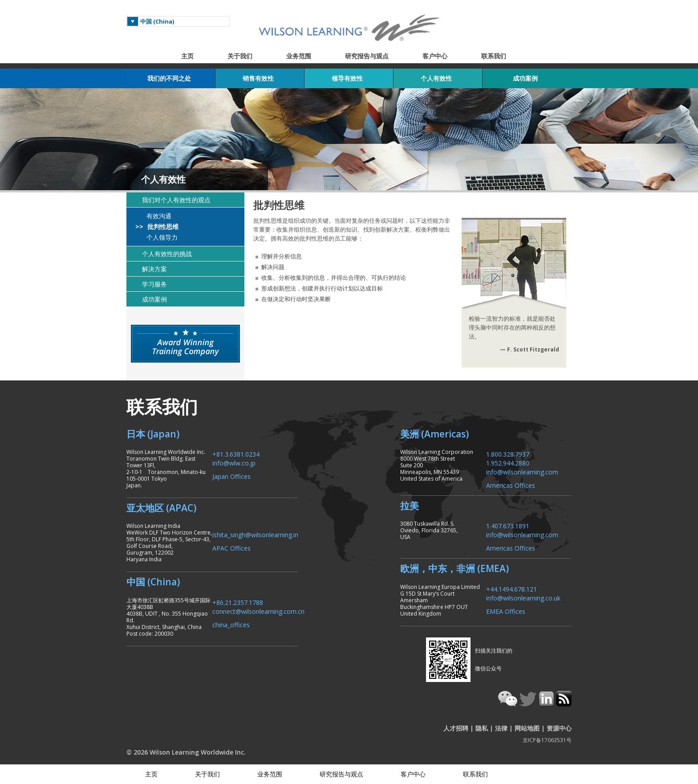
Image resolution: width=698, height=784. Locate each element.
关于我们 (240, 56)
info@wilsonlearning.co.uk (523, 598)
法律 (501, 728)
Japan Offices (231, 476)
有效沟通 (158, 216)
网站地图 (527, 728)
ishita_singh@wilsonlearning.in (255, 534)
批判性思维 (162, 227)
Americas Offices (511, 485)
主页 (187, 56)
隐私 (482, 728)
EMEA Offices (506, 611)
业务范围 (299, 56)
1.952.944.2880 (508, 463)
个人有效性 (163, 179)
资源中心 (559, 728)
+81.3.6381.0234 (236, 454)
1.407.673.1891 (508, 525)
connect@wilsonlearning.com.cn (258, 611)
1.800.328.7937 (508, 454)
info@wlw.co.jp (234, 463)
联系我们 (494, 56)
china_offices (231, 624)
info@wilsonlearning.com (522, 472)
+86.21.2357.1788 (238, 602)
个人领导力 (161, 237)
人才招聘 (456, 728)
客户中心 (435, 56)
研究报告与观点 (367, 56)
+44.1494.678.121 (511, 589)
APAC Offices (231, 548)
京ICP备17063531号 (547, 740)
